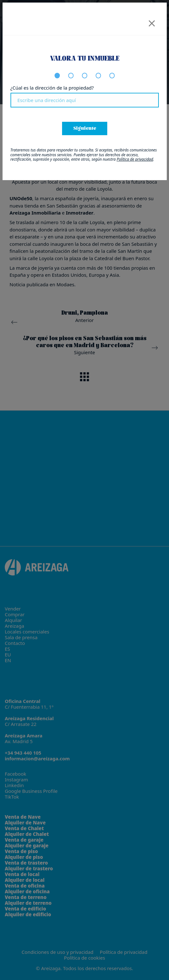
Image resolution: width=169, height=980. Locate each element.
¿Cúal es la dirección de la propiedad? (52, 88)
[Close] (152, 21)
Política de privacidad (135, 159)
